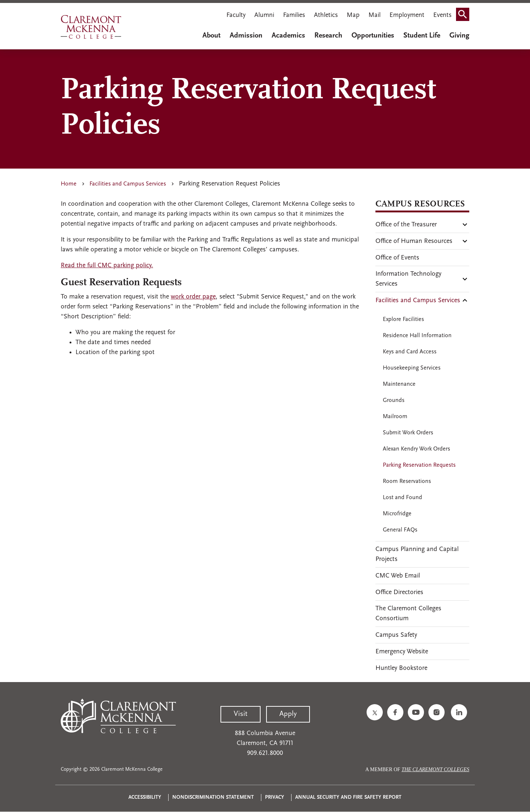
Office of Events (397, 258)
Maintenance (399, 384)
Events (442, 15)
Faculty (236, 15)
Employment (407, 15)
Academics (288, 36)
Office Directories (399, 592)
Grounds (394, 400)
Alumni (264, 15)
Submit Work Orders (408, 433)
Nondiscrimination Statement (213, 797)
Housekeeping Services (412, 368)
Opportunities (373, 36)
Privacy (275, 797)
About (211, 36)
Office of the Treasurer (406, 225)
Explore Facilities (403, 319)
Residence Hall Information (417, 336)
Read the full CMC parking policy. (107, 266)
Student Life (422, 36)
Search (465, 16)
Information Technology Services (408, 279)
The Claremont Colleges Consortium (408, 614)
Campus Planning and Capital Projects (417, 554)
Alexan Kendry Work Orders (416, 449)
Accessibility (145, 797)
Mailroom (395, 417)
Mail (374, 15)
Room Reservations (407, 481)
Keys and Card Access (410, 352)
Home (69, 184)
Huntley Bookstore (401, 668)
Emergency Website (402, 652)
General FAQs (400, 530)
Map (353, 15)
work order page (193, 297)
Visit (241, 714)
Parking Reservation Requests (419, 465)
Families (294, 15)
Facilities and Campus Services (128, 184)
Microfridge (397, 514)
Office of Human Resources (414, 241)
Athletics (326, 15)
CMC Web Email (398, 576)
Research (328, 36)
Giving (459, 36)
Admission (246, 36)
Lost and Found (402, 498)
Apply (288, 714)
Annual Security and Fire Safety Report (348, 797)
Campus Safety (396, 635)
